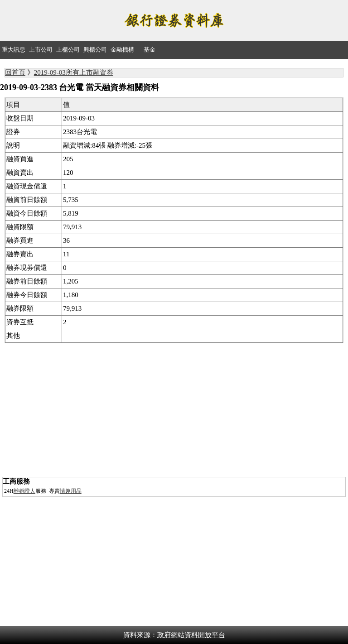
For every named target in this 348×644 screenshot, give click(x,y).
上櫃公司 (68, 50)
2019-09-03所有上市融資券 (74, 72)
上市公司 (41, 50)
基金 (150, 50)
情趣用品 (71, 491)
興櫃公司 (95, 50)
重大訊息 (14, 50)
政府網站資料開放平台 (191, 635)
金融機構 (122, 50)
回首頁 (15, 72)
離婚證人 (24, 491)
